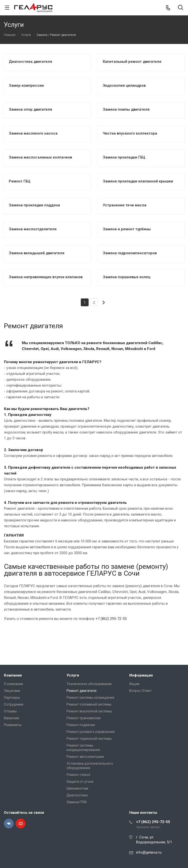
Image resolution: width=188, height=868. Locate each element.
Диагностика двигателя (30, 62)
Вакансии (12, 718)
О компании (13, 684)
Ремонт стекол (78, 775)
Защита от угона (80, 782)
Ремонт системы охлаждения (90, 698)
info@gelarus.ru (149, 852)
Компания (13, 675)
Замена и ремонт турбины (127, 229)
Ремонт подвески (81, 725)
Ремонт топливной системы (89, 704)
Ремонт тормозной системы (89, 739)
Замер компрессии (26, 85)
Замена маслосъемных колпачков (40, 157)
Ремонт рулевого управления (91, 732)
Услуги (73, 675)
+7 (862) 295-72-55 (111, 619)
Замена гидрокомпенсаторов (130, 253)
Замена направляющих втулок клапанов (46, 277)
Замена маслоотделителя (33, 229)
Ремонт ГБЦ (20, 181)
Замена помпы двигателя (126, 109)
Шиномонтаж (77, 788)
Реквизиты (13, 725)
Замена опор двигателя (30, 109)
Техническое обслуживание (89, 684)
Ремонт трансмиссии (84, 718)
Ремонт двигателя (82, 691)
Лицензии (12, 691)
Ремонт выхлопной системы (89, 711)
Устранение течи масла (125, 205)
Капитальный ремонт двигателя (132, 62)
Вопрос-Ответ (141, 691)
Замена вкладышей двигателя (37, 253)
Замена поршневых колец (127, 277)
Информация (141, 675)
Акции (134, 684)
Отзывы (10, 711)
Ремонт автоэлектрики (85, 757)
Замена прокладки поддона (34, 205)
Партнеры (12, 698)
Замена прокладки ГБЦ (124, 157)
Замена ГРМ (76, 802)
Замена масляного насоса (33, 133)
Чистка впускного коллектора (130, 133)
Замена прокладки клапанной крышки (138, 181)
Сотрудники (14, 704)
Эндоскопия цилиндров (124, 85)
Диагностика (77, 795)
